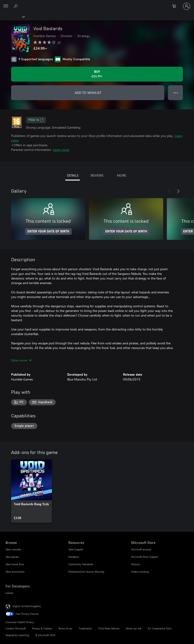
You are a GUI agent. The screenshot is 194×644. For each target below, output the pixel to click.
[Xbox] (12, 16)
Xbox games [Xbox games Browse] (12, 557)
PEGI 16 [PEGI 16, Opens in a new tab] (36, 120)
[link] (32, 491)
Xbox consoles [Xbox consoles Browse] (13, 549)
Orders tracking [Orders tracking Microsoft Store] (140, 572)
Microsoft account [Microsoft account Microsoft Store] (141, 549)
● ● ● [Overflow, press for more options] (176, 93)
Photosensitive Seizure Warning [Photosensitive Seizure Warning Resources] (86, 572)
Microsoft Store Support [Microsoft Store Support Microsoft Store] (145, 557)
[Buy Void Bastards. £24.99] (97, 74)
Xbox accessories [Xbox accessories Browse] (15, 572)
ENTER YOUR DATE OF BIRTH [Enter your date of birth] (48, 232)
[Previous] (169, 191)
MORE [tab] (122, 175)
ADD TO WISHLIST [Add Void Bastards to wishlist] (88, 93)
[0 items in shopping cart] (175, 6)
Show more (21, 360)
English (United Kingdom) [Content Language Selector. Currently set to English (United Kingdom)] (27, 606)
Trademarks (85, 628)
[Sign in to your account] (187, 6)
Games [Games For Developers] (10, 593)
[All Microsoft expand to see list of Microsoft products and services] (6, 6)
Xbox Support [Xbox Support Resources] (76, 549)
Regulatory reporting (17, 635)
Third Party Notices (109, 628)
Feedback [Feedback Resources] (74, 557)
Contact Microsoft (16, 628)
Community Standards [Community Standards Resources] (81, 564)
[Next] (178, 191)
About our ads (134, 628)
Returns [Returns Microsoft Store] (136, 564)
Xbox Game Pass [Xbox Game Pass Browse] (15, 564)
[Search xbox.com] (16, 6)
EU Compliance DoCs (160, 628)
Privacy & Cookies (42, 628)
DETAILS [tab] (73, 175)
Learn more (61, 150)
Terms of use (65, 628)
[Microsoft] (97, 3)
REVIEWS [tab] (97, 175)
